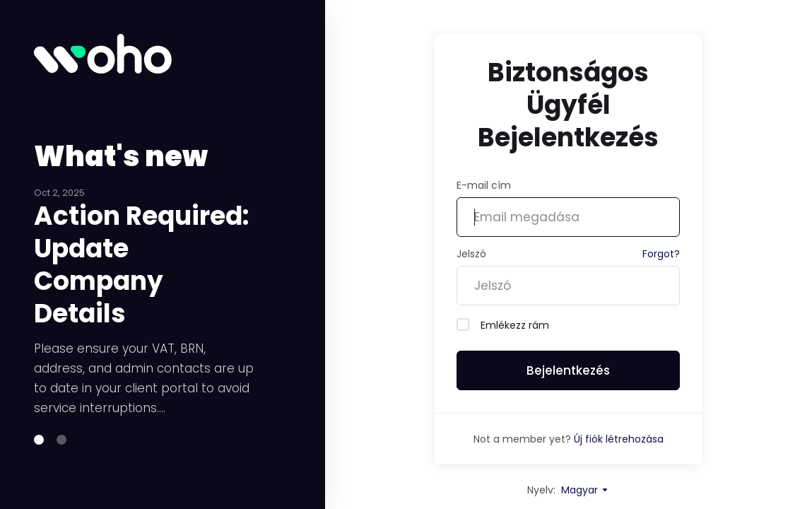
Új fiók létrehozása (619, 439)
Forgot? (661, 254)
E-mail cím (484, 185)
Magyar (585, 490)
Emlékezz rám (503, 325)
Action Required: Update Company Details (141, 281)
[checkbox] (463, 324)
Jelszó (471, 254)
